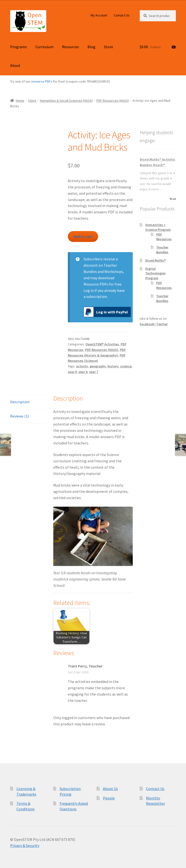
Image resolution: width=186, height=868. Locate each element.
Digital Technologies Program (155, 273)
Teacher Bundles (162, 250)
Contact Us (122, 15)
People (109, 798)
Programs (19, 47)
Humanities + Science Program (158, 227)
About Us (110, 789)
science (126, 366)
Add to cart (83, 236)
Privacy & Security (25, 845)
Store (108, 47)
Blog (91, 47)
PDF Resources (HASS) (113, 101)
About (15, 65)
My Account (99, 15)
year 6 (83, 372)
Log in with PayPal (106, 312)
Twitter (162, 324)
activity (82, 366)
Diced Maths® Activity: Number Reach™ (158, 162)
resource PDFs (42, 81)
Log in (89, 290)
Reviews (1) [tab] (19, 416)
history (113, 366)
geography (98, 366)
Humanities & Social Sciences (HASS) (66, 101)
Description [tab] (20, 402)
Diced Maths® (156, 260)
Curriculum (44, 47)
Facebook (147, 324)
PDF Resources (164, 237)
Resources (70, 47)
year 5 (72, 372)
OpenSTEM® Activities (102, 344)
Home (20, 101)
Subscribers (93, 259)
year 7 (94, 372)
